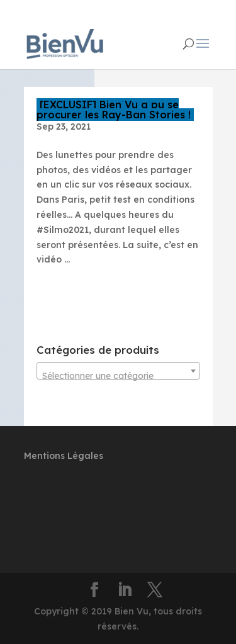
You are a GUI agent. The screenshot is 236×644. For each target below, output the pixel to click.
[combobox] (118, 371)
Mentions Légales (64, 456)
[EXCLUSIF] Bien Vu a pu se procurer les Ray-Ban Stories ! (114, 110)
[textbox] (118, 376)
